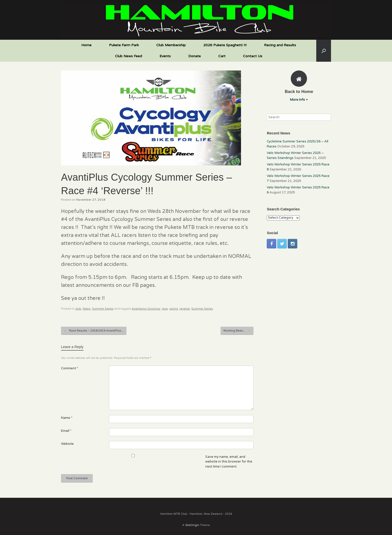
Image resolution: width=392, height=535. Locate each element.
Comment (69, 368)
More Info (299, 100)
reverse (185, 309)
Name (67, 418)
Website (67, 444)
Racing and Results (280, 45)
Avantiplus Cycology (146, 309)
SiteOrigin (192, 525)
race (165, 309)
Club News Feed (128, 56)
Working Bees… (237, 331)
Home (86, 45)
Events (165, 56)
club (78, 309)
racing (174, 309)
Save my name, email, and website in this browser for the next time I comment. (229, 462)
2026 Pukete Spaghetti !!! (225, 45)
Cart (222, 56)
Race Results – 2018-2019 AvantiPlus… (94, 331)
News (87, 309)
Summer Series (103, 309)
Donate (194, 56)
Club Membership (171, 45)
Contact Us (253, 56)
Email (66, 431)
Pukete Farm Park (124, 45)
